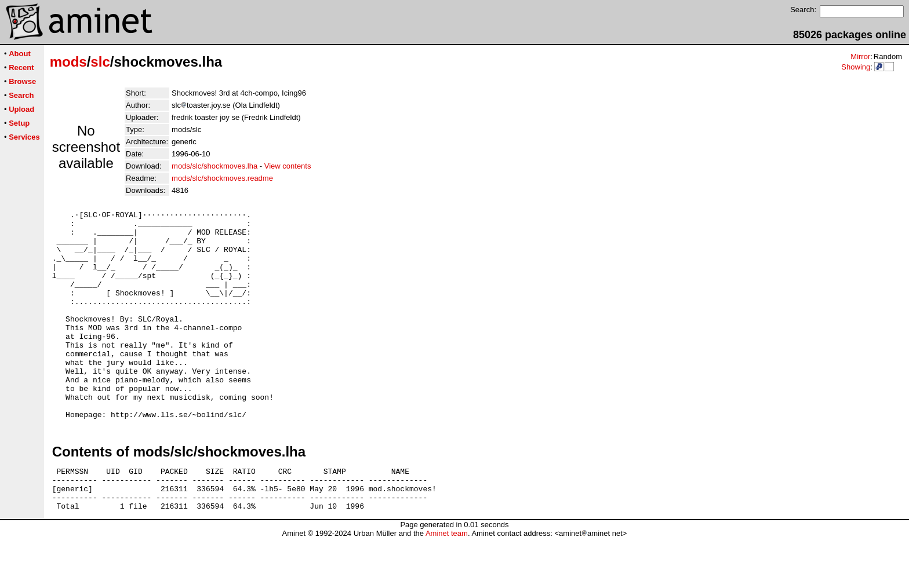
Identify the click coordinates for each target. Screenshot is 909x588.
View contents (288, 166)
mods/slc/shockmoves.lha (214, 166)
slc (100, 62)
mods (68, 62)
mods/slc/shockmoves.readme (222, 178)
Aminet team (447, 584)
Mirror (860, 56)
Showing (856, 67)
